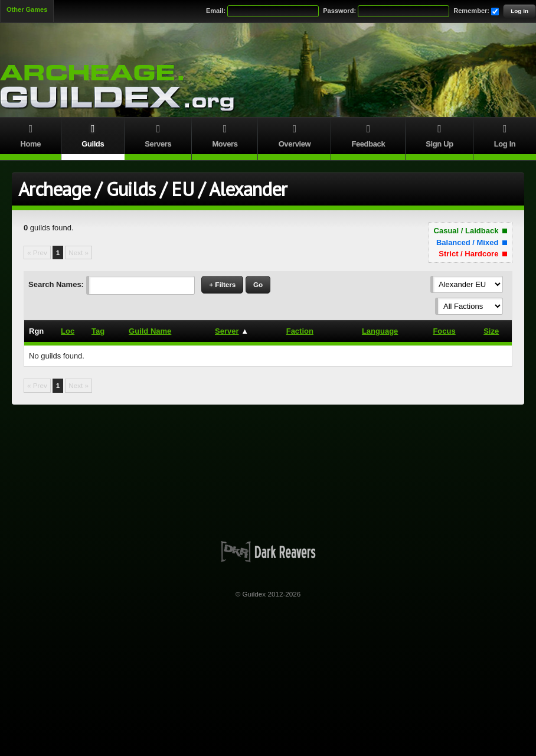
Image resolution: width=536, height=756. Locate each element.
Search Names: (56, 284)
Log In (519, 11)
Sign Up (439, 135)
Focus (444, 331)
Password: (339, 11)
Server (227, 331)
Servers (158, 135)
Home (31, 135)
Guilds (93, 135)
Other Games (27, 9)
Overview (295, 135)
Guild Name (150, 331)
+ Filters (222, 284)
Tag (98, 331)
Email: (216, 11)
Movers (225, 135)
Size (491, 331)
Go (258, 284)
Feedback (368, 135)
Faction (300, 331)
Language (380, 331)
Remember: (471, 11)
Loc (68, 331)
